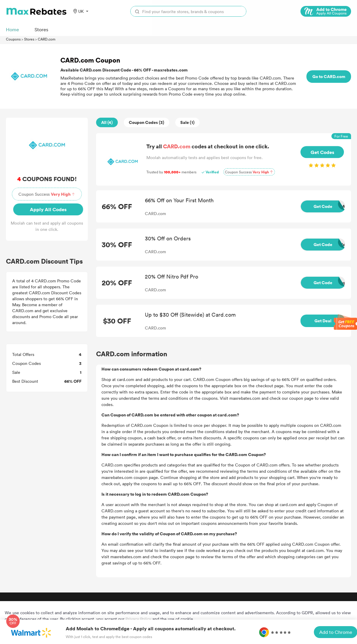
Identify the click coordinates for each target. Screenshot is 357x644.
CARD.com (47, 39)
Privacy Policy (138, 619)
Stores (29, 39)
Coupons (13, 39)
